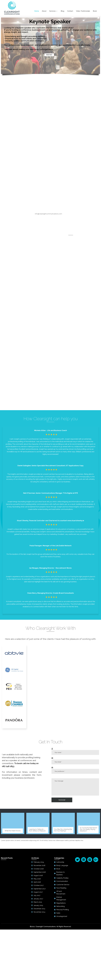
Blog (62, 11)
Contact (70, 11)
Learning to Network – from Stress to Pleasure (37, 830)
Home (37, 11)
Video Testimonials (83, 11)
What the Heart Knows (13, 831)
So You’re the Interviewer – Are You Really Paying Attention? (89, 829)
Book (95, 11)
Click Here (49, 55)
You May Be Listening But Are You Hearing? (63, 830)
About (44, 11)
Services (54, 11)
